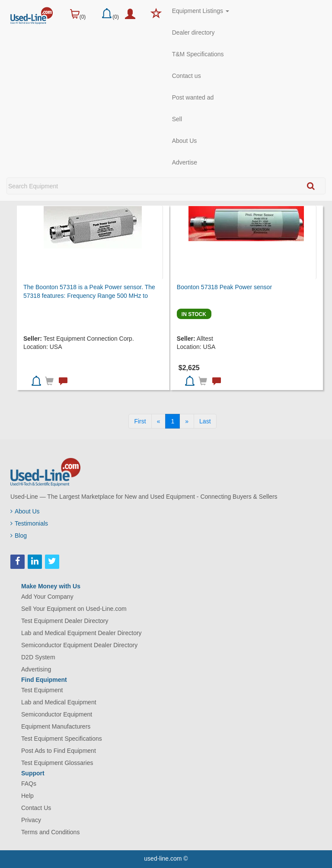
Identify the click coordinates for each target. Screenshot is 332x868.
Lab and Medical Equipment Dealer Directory (81, 633)
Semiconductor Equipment (57, 714)
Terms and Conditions (50, 832)
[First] (140, 421)
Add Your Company (47, 597)
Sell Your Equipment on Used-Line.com (74, 609)
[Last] (205, 421)
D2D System (38, 657)
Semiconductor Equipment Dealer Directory (79, 645)
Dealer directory (193, 32)
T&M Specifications (198, 54)
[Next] (187, 421)
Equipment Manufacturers (56, 726)
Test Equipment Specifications (62, 739)
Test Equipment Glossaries (57, 763)
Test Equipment (42, 690)
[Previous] (159, 421)
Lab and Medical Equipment (59, 702)
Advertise (185, 162)
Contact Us (36, 808)
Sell (177, 119)
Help (27, 796)
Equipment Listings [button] (201, 11)
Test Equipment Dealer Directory (65, 621)
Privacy (31, 820)
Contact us (187, 76)
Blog (19, 536)
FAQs (29, 784)
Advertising (36, 669)
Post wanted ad (193, 97)
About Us (185, 141)
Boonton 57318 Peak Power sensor (224, 287)
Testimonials (29, 523)
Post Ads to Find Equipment (59, 751)
